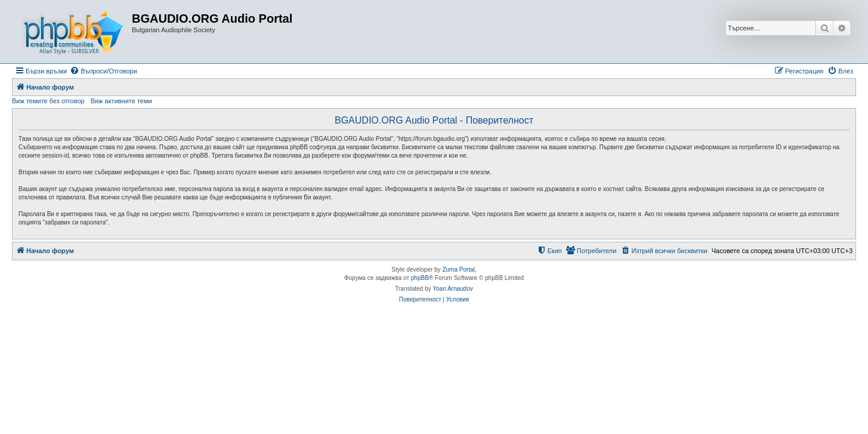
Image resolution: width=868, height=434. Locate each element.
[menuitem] (104, 71)
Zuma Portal (458, 270)
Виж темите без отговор (48, 101)
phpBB (420, 278)
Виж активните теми (121, 101)
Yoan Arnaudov (452, 289)
